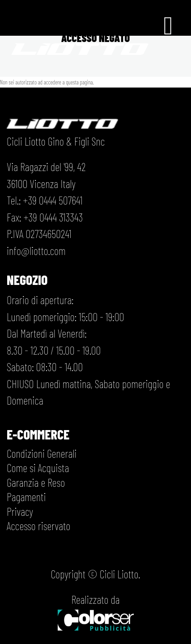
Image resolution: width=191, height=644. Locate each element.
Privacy (20, 511)
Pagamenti (26, 497)
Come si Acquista (38, 468)
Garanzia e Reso (36, 482)
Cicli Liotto (119, 574)
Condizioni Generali (42, 453)
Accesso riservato (38, 526)
